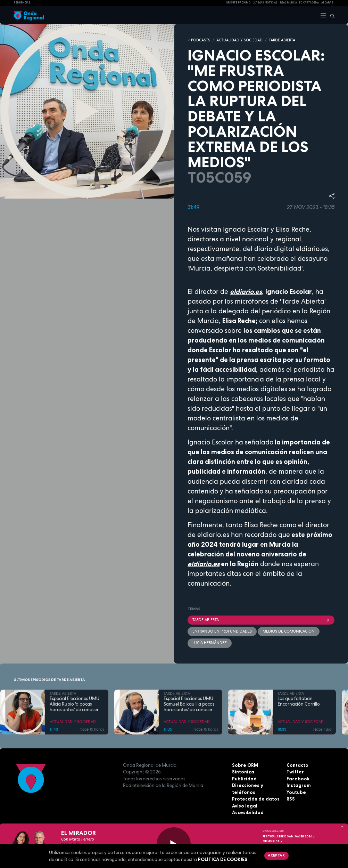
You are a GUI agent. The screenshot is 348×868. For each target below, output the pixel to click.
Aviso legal (245, 806)
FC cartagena (309, 3)
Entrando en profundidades (222, 631)
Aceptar (276, 855)
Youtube (296, 792)
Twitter (295, 772)
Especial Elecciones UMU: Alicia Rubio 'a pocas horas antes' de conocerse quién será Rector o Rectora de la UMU (76, 704)
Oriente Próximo (238, 3)
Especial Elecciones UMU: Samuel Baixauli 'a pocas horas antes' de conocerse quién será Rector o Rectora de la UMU (190, 704)
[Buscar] (331, 15)
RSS (291, 799)
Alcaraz (327, 3)
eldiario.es (246, 292)
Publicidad (244, 779)
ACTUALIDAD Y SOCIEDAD (239, 40)
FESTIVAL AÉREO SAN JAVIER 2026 (289, 836)
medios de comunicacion (289, 631)
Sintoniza (243, 772)
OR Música (273, 841)
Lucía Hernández (210, 643)
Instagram (299, 785)
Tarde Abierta (261, 620)
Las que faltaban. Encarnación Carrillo (299, 701)
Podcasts (201, 40)
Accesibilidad (248, 812)
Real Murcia (288, 3)
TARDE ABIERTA (282, 40)
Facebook (298, 779)
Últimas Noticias (265, 3)
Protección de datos (256, 799)
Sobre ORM (245, 765)
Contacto (297, 765)
